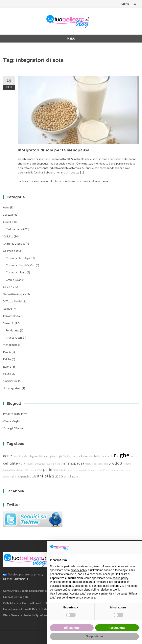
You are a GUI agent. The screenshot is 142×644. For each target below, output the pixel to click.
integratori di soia (77, 181)
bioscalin (115, 470)
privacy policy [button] (79, 570)
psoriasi (16, 477)
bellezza (8, 215)
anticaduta (9, 470)
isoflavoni (95, 181)
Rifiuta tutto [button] (72, 628)
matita (76, 456)
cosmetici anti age (18, 258)
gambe (7, 308)
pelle (48, 469)
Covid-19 (9, 287)
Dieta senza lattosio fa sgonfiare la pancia (32, 615)
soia (105, 181)
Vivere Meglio (12, 421)
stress (16, 456)
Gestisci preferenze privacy (23, 574)
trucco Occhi (14, 337)
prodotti (116, 463)
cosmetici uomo (16, 272)
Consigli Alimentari (15, 428)
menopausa (41, 181)
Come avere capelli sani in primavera (27, 591)
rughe (7, 367)
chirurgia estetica (14, 244)
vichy (22, 463)
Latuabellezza (95, 470)
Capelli (7, 222)
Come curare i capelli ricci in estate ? (28, 609)
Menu (125, 4)
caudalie (7, 477)
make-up (59, 464)
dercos (134, 456)
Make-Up (9, 323)
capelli (128, 464)
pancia (7, 352)
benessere (70, 470)
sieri (91, 456)
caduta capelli (15, 229)
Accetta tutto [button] (117, 628)
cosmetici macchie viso (21, 265)
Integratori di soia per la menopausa (54, 150)
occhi (33, 476)
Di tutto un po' (12, 301)
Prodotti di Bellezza (15, 414)
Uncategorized (12, 388)
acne (6, 207)
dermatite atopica (14, 294)
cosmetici (9, 251)
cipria (32, 470)
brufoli (23, 456)
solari (18, 470)
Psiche (7, 359)
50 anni (106, 470)
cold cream (125, 470)
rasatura (89, 464)
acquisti (29, 464)
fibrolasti (67, 456)
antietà (44, 476)
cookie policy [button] (120, 578)
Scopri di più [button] (95, 636)
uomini (39, 470)
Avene (84, 456)
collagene (32, 456)
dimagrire (58, 470)
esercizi (109, 456)
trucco (57, 476)
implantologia (11, 316)
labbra (43, 456)
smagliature (10, 381)
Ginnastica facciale (16, 597)
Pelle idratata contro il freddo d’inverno (30, 603)
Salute (7, 374)
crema (25, 470)
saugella (50, 464)
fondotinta (13, 330)
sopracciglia (82, 470)
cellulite (8, 236)
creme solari (14, 280)
